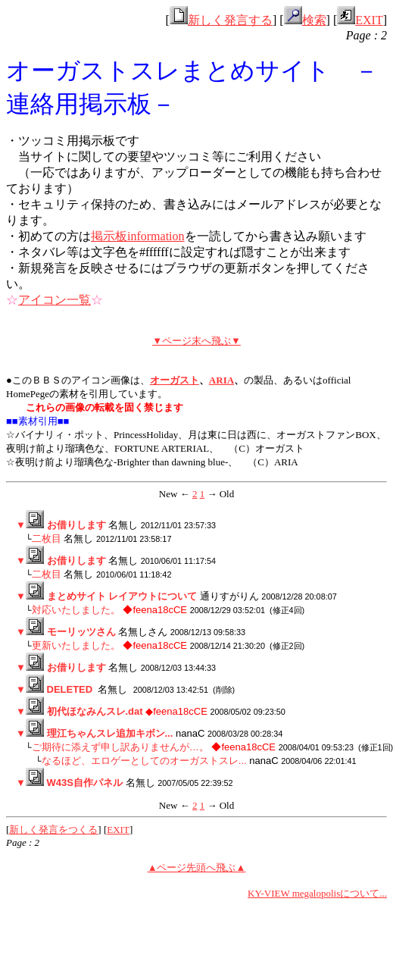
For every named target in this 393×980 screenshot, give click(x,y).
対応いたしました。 (76, 610)
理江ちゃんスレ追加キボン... (110, 733)
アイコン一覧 (55, 300)
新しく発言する (221, 20)
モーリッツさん (81, 632)
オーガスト (175, 380)
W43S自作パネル (85, 783)
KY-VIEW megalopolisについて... (317, 893)
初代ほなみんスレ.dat (95, 711)
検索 (305, 20)
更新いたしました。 (76, 645)
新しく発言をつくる (53, 830)
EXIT (360, 20)
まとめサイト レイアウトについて (122, 596)
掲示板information (138, 236)
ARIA (221, 380)
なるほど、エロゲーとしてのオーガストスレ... (144, 761)
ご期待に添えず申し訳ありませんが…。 (120, 747)
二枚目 (47, 539)
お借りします (76, 525)
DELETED (70, 689)
